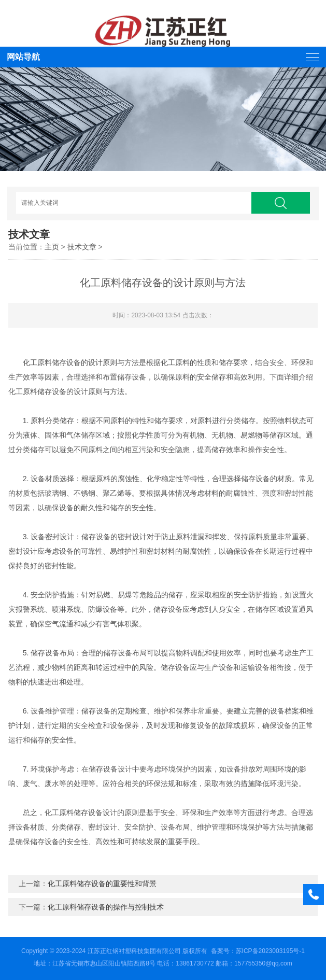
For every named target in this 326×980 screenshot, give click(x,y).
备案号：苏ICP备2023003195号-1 (258, 951)
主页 (52, 247)
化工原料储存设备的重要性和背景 (102, 884)
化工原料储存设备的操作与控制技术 (106, 907)
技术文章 (82, 247)
